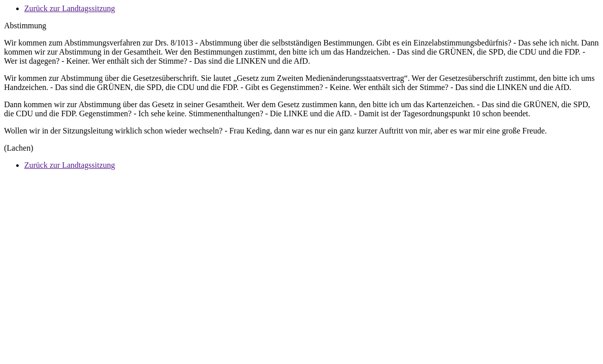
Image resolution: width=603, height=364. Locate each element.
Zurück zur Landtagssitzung (70, 8)
